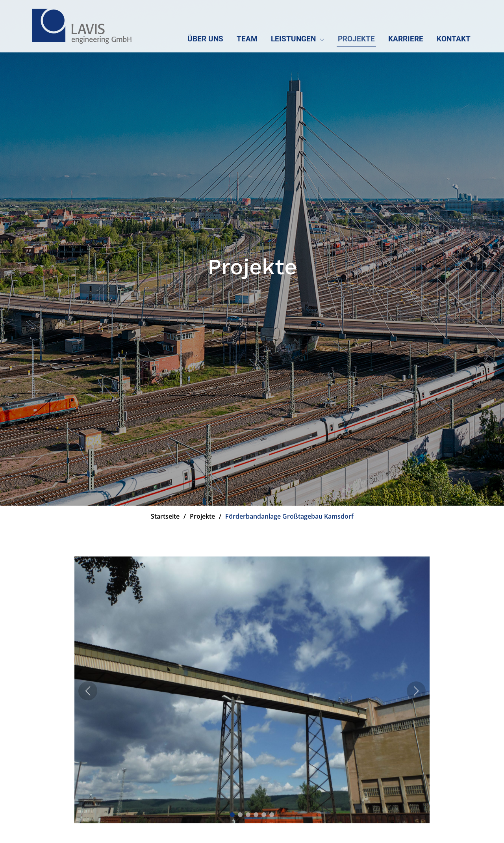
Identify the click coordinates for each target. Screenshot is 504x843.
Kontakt (454, 39)
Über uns (205, 39)
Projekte (356, 39)
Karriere (406, 39)
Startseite (165, 516)
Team (247, 39)
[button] (232, 816)
